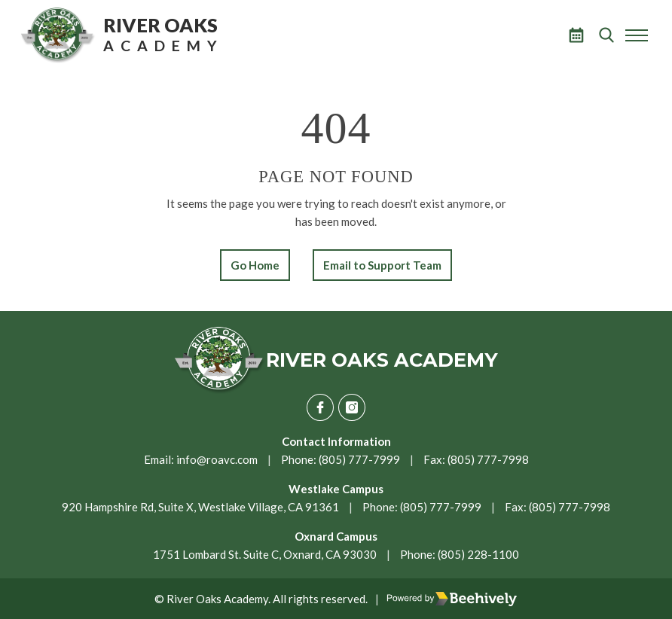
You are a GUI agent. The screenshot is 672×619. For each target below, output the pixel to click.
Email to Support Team (382, 265)
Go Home (255, 265)
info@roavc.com (217, 459)
